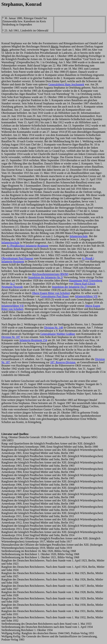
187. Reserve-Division (63, 362)
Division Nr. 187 (11, 337)
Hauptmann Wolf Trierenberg (86, 280)
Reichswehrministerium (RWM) (50, 274)
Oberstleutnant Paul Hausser (17, 258)
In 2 (13, 284)
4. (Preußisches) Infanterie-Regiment (28, 246)
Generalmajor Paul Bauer (55, 296)
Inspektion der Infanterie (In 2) (46, 277)
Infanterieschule (79, 236)
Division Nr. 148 (53, 328)
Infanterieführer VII (86, 296)
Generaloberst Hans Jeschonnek (66, 84)
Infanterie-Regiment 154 (33, 340)
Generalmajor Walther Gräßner (58, 334)
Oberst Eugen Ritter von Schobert (51, 293)
